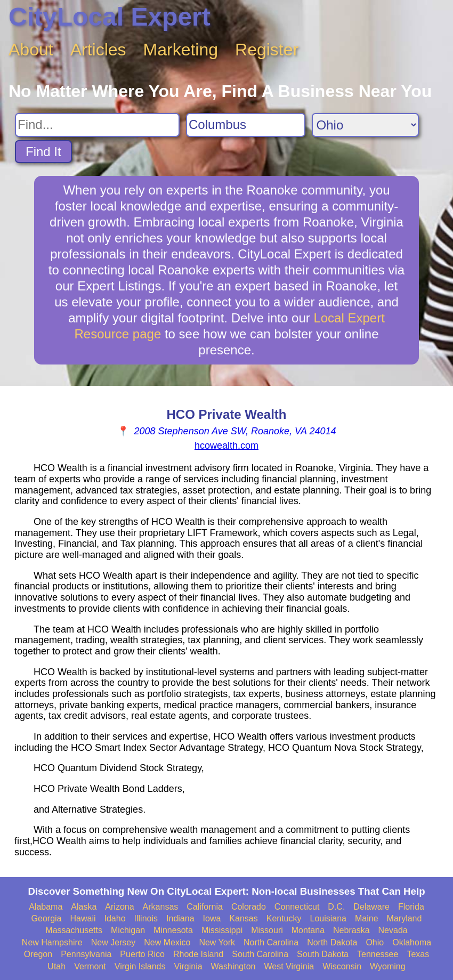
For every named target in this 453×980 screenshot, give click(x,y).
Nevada (393, 930)
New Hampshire (52, 942)
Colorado (249, 907)
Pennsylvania (86, 954)
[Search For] (97, 125)
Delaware (371, 907)
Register (267, 50)
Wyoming (388, 966)
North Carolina (271, 942)
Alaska (84, 907)
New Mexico (167, 942)
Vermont (90, 966)
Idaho (115, 918)
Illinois (146, 918)
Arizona (119, 907)
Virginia (188, 966)
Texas (418, 954)
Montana (308, 930)
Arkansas (161, 907)
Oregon (38, 954)
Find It (43, 152)
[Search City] (246, 125)
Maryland (405, 918)
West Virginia (289, 966)
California (205, 907)
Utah (56, 966)
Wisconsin (342, 966)
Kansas (243, 918)
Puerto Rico (142, 954)
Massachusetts (74, 930)
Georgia (47, 918)
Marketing (181, 50)
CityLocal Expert (110, 17)
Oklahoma (412, 942)
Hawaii (83, 918)
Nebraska (351, 930)
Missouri (267, 930)
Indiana (180, 918)
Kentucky (284, 918)
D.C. (336, 907)
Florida (411, 907)
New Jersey (114, 942)
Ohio (375, 942)
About (31, 50)
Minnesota (173, 930)
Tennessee (378, 954)
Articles (98, 50)
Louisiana (329, 918)
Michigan (128, 930)
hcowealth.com (226, 446)
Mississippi (222, 930)
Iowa (212, 918)
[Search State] (365, 125)
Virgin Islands (140, 966)
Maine (367, 918)
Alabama (46, 907)
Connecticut (297, 907)
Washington (233, 966)
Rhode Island (198, 954)
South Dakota (323, 954)
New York (217, 942)
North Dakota (332, 942)
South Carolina (260, 954)
